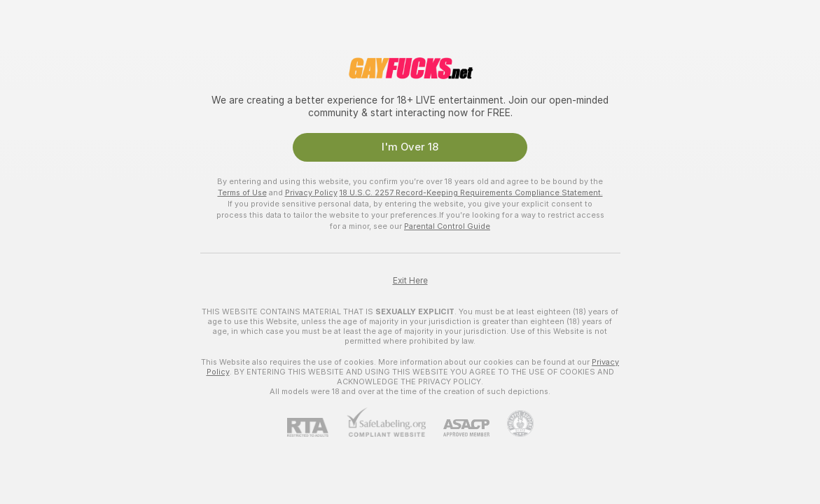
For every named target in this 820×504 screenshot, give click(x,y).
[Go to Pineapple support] (512, 423)
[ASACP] (458, 428)
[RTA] (317, 427)
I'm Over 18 (410, 147)
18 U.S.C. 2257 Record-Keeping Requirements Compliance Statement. (471, 192)
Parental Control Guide (447, 226)
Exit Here (410, 281)
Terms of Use (242, 192)
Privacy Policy (311, 192)
